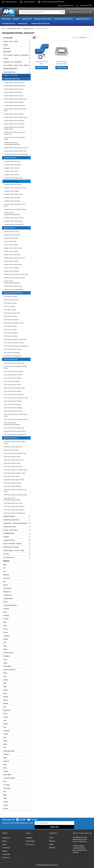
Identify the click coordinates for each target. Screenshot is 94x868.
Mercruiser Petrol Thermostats (14, 510)
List (39, 37)
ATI (4, 568)
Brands (5, 841)
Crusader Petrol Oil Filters (12, 201)
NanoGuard (7, 710)
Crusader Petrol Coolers (11, 175)
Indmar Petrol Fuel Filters (12, 255)
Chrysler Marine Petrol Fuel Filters (15, 106)
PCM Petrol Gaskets (10, 326)
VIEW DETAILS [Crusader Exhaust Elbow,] (42, 68)
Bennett (6, 585)
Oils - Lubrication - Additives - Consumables (17, 55)
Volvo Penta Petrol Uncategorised (15, 435)
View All (6, 809)
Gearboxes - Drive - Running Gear (17, 62)
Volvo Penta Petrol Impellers (13, 408)
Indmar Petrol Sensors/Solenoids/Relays (12, 282)
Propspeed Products (17, 540)
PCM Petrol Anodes (10, 303)
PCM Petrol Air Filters (11, 297)
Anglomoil (6, 575)
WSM (5, 795)
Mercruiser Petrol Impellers (13, 483)
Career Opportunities (40, 24)
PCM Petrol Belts (9, 306)
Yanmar (6, 805)
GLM (5, 643)
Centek (5, 602)
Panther (6, 724)
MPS (5, 683)
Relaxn (5, 741)
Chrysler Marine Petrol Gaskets (14, 114)
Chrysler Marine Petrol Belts (13, 92)
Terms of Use (30, 844)
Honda (5, 659)
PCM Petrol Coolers (10, 310)
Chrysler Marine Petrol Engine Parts (15, 99)
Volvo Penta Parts (17, 557)
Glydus (5, 649)
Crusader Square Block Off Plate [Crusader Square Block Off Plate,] (62, 63)
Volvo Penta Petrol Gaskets (13, 401)
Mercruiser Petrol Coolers (12, 457)
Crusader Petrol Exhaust (12, 181)
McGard (6, 697)
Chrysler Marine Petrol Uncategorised (16, 154)
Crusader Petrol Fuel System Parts (15, 188)
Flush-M (6, 639)
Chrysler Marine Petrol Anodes (14, 89)
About (4, 844)
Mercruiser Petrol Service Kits (13, 503)
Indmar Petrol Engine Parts (13, 248)
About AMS (6, 854)
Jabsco (6, 663)
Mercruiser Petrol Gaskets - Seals (14, 473)
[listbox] (85, 37)
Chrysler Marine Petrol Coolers (14, 96)
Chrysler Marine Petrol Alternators (15, 86)
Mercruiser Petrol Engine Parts (14, 460)
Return (51, 844)
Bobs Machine (7, 588)
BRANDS (16, 19)
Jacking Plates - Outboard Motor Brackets (17, 523)
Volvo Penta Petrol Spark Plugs (14, 428)
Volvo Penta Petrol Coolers (12, 385)
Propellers (17, 537)
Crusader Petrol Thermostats (13, 221)
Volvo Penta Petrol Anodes (13, 378)
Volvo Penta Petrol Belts (12, 381)
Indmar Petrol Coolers (11, 245)
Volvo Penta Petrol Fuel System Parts (16, 398)
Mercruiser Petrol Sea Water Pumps (15, 495)
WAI (5, 792)
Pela (5, 727)
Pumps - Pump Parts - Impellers (17, 544)
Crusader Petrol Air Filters (12, 161)
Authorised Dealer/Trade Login (78, 12)
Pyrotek (6, 734)
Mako (5, 687)
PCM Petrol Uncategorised (13, 356)
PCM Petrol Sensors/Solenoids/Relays (16, 346)
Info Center (6, 848)
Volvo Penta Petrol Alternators (14, 372)
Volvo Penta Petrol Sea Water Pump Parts (16, 415)
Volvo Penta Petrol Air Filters (13, 375)
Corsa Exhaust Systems (10, 605)
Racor (5, 737)
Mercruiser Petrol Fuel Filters (13, 467)
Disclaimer (29, 838)
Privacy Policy (30, 841)
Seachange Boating (9, 751)
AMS (5, 565)
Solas (5, 768)
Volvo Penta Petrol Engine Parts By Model (15, 367)
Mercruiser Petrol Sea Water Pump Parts (15, 491)
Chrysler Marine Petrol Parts (17, 79)
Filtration (17, 59)
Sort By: (76, 37)
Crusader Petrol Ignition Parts (13, 194)
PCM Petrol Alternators (11, 300)
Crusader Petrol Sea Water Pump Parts (15, 205)
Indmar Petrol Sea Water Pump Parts (16, 274)
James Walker (7, 666)
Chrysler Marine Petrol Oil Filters (14, 124)
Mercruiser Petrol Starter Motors (14, 506)
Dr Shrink (6, 619)
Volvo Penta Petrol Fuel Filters (14, 395)
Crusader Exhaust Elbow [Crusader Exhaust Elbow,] (42, 63)
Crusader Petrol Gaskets (12, 191)
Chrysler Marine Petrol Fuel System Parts (15, 110)
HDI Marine (7, 656)
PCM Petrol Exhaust (10, 316)
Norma (5, 714)
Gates (5, 646)
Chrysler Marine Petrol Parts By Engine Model (14, 128)
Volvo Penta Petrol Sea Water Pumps (16, 419)
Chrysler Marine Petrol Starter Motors (16, 148)
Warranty (52, 848)
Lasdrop (6, 680)
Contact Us (6, 858)
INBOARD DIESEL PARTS (43, 19)
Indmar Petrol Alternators (12, 235)
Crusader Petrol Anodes (11, 168)
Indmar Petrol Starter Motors (13, 286)
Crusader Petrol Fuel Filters (13, 185)
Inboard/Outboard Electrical (17, 520)
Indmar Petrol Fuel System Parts (14, 258)
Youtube (34, 820)
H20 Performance (8, 653)
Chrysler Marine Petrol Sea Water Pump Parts (15, 133)
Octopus (6, 717)
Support (5, 851)
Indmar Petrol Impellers (12, 268)
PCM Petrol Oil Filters (11, 336)
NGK (5, 707)
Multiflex (6, 704)
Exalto (5, 626)
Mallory (6, 690)
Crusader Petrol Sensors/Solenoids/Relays (12, 214)
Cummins (6, 609)
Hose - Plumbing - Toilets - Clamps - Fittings (17, 65)
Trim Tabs (17, 554)
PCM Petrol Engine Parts (12, 313)
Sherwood (6, 761)
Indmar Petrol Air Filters (11, 232)
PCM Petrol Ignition (10, 330)
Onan (5, 720)
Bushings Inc (7, 592)
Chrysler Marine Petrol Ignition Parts (16, 117)
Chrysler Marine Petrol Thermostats (15, 151)
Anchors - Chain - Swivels (17, 41)
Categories (6, 838)
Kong (5, 676)
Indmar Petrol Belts (10, 241)
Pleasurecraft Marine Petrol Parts (17, 293)
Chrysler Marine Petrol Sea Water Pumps (15, 138)
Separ (5, 758)
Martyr (5, 693)
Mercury (6, 700)
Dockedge (6, 615)
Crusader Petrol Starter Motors (14, 218)
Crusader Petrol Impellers (12, 198)
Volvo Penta (7, 788)
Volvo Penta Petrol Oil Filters (13, 411)
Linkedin (23, 820)
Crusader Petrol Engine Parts (13, 178)
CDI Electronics (8, 595)
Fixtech (5, 632)
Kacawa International (9, 670)
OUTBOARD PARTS (8, 24)
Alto (5, 571)
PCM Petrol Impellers (11, 333)
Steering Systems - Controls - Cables (17, 550)
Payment (52, 841)
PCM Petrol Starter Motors (12, 349)
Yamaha (6, 802)
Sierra (5, 765)
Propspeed (6, 731)
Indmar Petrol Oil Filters (11, 271)
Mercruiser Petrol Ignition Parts (14, 480)
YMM (5, 798)
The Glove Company (9, 778)
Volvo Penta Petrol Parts (17, 359)
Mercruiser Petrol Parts (17, 438)
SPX (5, 748)
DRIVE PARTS (27, 19)
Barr (5, 582)
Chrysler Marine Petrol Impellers (14, 121)
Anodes (17, 45)
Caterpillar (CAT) (8, 599)
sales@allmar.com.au (68, 5)
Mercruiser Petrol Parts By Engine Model (15, 443)
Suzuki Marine (7, 775)
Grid (34, 37)
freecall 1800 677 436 (80, 839)
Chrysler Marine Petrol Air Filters (14, 83)
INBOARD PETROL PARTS (64, 19)
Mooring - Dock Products (17, 530)
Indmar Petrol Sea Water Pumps (14, 278)
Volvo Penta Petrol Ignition (13, 404)
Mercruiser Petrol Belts (11, 450)
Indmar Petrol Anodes (11, 238)
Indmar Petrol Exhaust (11, 251)
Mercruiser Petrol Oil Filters (13, 486)
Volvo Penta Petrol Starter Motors (15, 431)
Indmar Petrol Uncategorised (13, 289)
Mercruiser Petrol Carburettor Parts (15, 453)
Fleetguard (6, 636)
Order (51, 838)
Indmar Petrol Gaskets (11, 261)
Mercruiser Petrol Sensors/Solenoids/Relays (12, 499)
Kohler (5, 673)
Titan (5, 781)
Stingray (6, 771)
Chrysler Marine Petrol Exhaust (14, 102)
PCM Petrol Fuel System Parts (14, 323)
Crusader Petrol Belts (11, 171)
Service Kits (17, 48)
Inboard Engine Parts (17, 72)
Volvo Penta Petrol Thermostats (14, 363)
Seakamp (6, 754)
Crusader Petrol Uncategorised (14, 224)
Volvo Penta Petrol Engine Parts (14, 388)
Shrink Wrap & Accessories (17, 547)
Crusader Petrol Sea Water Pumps (15, 209)
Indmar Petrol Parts (17, 228)
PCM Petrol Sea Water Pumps (14, 343)
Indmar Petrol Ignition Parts (13, 265)
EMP (5, 622)
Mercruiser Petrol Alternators (13, 447)
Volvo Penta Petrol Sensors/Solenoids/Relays (12, 424)
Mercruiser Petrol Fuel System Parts (16, 470)
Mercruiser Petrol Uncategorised (14, 513)
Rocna (5, 744)
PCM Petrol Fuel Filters (11, 320)
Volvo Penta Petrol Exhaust (13, 391)
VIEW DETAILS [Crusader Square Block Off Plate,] (62, 68)
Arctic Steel (7, 578)
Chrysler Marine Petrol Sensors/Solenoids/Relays (12, 143)
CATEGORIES (6, 19)
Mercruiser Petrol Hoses (12, 476)
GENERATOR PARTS (83, 19)
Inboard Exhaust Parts (17, 527)
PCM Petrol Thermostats (12, 353)
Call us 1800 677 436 (86, 5)
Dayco (5, 612)
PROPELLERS (23, 24)
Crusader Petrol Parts (17, 158)
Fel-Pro (5, 629)
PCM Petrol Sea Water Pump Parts (15, 339)
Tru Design (6, 785)
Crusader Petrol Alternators (13, 165)
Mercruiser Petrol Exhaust (12, 463)
